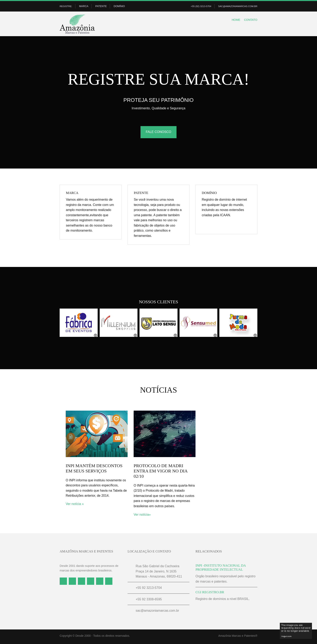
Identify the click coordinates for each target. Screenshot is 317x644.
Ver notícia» (142, 516)
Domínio (120, 7)
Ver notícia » (75, 505)
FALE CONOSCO (158, 133)
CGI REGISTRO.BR (210, 594)
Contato (250, 21)
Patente (102, 7)
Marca (85, 7)
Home (233, 21)
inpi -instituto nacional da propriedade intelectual (221, 569)
